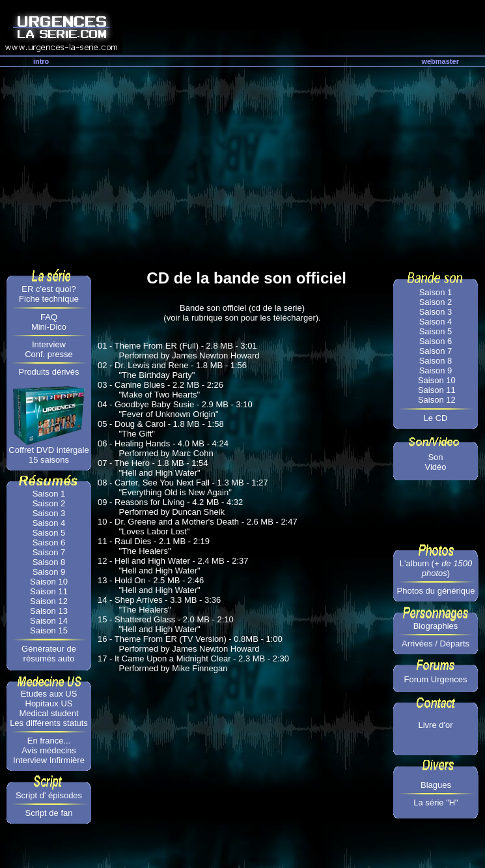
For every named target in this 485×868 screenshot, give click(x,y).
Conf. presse (49, 354)
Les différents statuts (49, 723)
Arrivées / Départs (436, 644)
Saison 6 (49, 542)
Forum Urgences (436, 679)
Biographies (436, 626)
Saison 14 (49, 621)
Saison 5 (49, 533)
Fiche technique (49, 299)
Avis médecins (49, 750)
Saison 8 (49, 562)
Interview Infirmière (49, 760)
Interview (49, 344)
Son (435, 457)
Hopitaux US (49, 703)
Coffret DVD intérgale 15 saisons (48, 455)
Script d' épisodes (49, 795)
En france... (49, 741)
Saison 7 (49, 552)
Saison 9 (49, 572)
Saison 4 (49, 523)
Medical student (48, 713)
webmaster (440, 61)
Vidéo (435, 467)
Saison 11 (49, 591)
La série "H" (436, 803)
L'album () (436, 568)
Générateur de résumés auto (49, 654)
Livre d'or (435, 725)
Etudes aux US (49, 694)
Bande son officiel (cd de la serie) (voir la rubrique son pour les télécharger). (242, 313)
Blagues (436, 785)
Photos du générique (436, 591)
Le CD (436, 418)
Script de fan (49, 813)
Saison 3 (49, 513)
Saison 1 (49, 494)
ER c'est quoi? (48, 289)
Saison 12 (49, 601)
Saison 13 (49, 611)
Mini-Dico (49, 327)
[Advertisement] (242, 165)
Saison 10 (49, 582)
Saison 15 (49, 630)
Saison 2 (49, 503)
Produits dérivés (48, 372)
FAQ (49, 317)
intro (41, 61)
